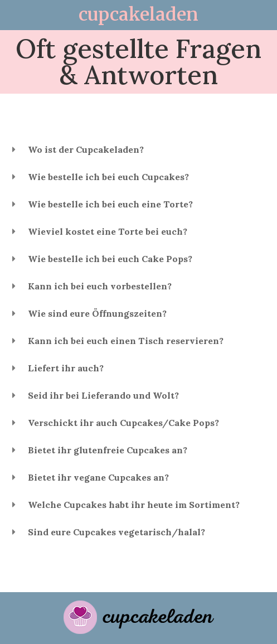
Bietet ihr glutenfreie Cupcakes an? (108, 450)
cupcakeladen (138, 14)
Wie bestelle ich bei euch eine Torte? (110, 204)
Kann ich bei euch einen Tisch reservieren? (126, 341)
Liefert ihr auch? (66, 368)
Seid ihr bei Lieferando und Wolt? (103, 395)
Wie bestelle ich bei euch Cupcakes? (108, 177)
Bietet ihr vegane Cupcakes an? (98, 477)
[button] (138, 150)
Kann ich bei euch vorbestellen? (100, 286)
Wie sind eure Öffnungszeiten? (97, 313)
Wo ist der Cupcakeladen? (86, 149)
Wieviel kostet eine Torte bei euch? (108, 231)
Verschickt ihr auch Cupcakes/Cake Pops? (123, 423)
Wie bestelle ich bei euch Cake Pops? (110, 259)
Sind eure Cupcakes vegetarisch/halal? (116, 532)
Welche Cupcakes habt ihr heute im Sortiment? (134, 505)
